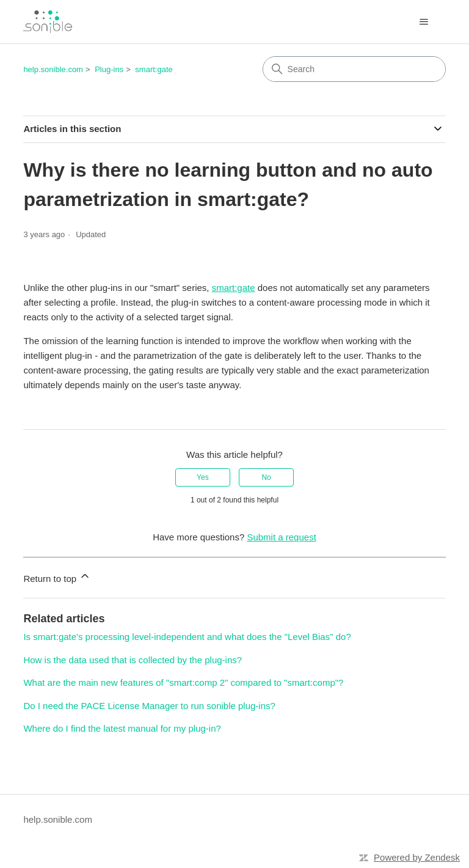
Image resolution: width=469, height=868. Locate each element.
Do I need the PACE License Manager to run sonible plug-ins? (149, 706)
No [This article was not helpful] (266, 477)
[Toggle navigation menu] (424, 22)
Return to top (57, 577)
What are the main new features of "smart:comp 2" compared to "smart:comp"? (183, 682)
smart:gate (154, 69)
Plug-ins (109, 69)
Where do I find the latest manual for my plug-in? (122, 728)
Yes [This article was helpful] (203, 477)
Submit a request (281, 537)
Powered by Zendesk (417, 857)
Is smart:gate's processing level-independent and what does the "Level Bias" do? (187, 637)
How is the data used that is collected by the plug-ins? (133, 660)
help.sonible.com (53, 69)
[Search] (354, 69)
